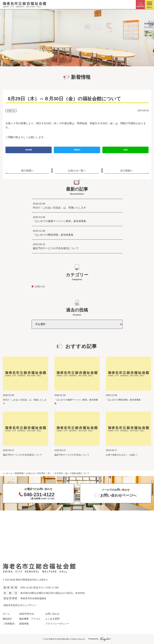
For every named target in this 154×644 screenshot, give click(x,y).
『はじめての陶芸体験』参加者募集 (53, 235)
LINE (125, 150)
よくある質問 (52, 619)
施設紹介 (7, 619)
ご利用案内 (9, 624)
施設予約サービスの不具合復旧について (56, 248)
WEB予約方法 (27, 614)
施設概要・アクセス (30, 619)
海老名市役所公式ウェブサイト (20, 605)
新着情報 (24, 624)
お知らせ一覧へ (77, 171)
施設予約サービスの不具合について (73, 455)
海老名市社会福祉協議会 (33, 598)
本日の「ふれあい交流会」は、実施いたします (59, 208)
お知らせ (11, 111)
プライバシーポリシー (57, 624)
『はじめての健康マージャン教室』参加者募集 (59, 221)
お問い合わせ (52, 614)
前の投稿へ (27, 171)
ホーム (6, 614)
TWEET (77, 150)
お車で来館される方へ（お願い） (122, 455)
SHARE (29, 150)
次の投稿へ (127, 171)
